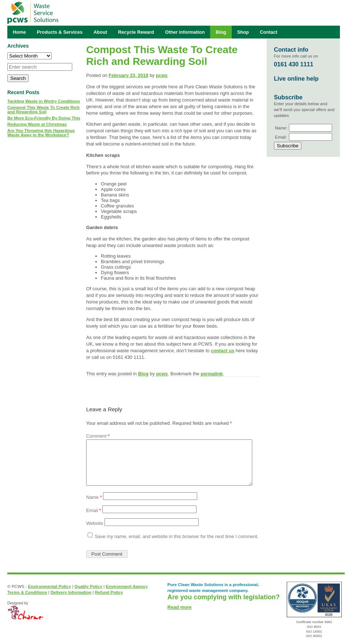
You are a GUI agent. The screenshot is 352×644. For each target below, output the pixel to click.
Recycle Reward (136, 32)
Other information (185, 32)
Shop (243, 32)
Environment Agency (127, 586)
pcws (162, 75)
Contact (269, 32)
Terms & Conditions (27, 592)
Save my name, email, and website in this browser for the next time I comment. (177, 536)
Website (95, 523)
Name (94, 497)
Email (94, 510)
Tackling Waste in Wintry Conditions (44, 101)
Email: (281, 137)
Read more (180, 607)
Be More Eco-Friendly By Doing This (44, 118)
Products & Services (60, 32)
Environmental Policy (49, 586)
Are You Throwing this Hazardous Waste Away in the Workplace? (41, 133)
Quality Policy (88, 586)
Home (19, 32)
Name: (281, 128)
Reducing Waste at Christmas (37, 124)
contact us (223, 351)
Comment (98, 436)
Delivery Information (71, 592)
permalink (212, 374)
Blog (143, 374)
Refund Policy (109, 592)
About (100, 32)
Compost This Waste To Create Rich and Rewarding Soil (43, 110)
